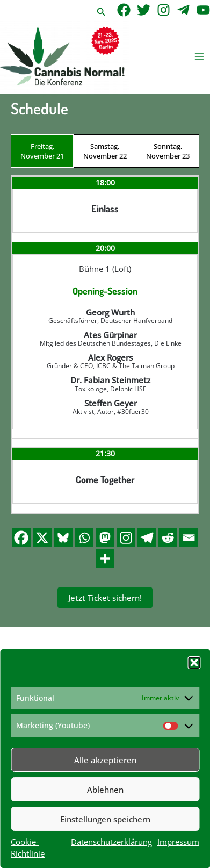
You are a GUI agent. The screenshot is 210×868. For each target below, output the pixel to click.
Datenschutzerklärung (111, 842)
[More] (105, 559)
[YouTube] (203, 10)
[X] (42, 538)
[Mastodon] (105, 538)
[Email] (189, 538)
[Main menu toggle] (200, 57)
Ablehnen (105, 790)
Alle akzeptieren (105, 760)
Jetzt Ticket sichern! (105, 598)
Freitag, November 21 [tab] (42, 151)
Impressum (178, 842)
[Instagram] (164, 10)
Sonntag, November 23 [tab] (168, 151)
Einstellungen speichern (105, 819)
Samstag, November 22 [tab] (105, 151)
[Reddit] (168, 538)
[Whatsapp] (84, 538)
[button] (194, 663)
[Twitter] (144, 10)
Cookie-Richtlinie (28, 848)
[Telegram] (183, 10)
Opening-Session (105, 291)
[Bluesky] (63, 538)
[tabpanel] (105, 344)
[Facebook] (124, 10)
